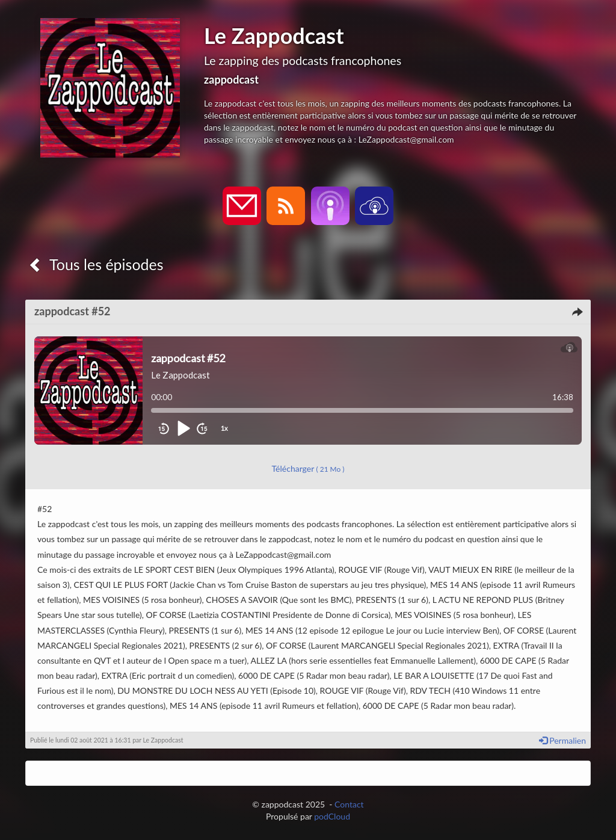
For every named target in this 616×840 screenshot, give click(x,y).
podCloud (332, 816)
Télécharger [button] (308, 468)
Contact (349, 804)
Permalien (562, 740)
